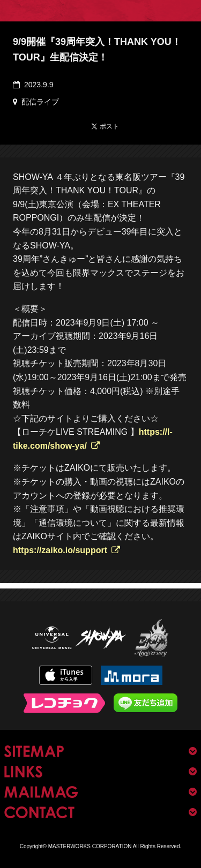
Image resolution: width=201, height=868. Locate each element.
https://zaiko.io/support (60, 550)
